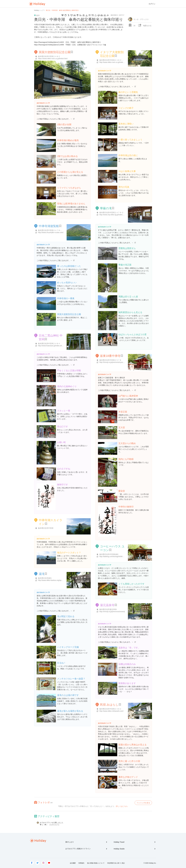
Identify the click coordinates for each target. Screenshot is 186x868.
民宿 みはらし (109, 705)
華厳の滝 (106, 208)
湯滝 (42, 574)
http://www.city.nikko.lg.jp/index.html (113, 215)
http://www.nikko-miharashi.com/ (112, 711)
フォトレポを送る (143, 803)
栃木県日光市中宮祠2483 (109, 554)
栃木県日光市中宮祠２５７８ (110, 360)
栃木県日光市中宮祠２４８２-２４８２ (114, 60)
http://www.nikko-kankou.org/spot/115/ (52, 580)
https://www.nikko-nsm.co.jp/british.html (53, 59)
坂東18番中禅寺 (110, 356)
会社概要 (73, 863)
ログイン (152, 4)
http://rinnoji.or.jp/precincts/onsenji (112, 612)
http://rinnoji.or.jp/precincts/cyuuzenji (113, 362)
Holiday (37, 4)
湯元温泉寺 (107, 605)
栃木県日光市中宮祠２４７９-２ (112, 212)
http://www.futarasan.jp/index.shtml (51, 346)
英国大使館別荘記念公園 (55, 52)
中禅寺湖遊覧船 (49, 226)
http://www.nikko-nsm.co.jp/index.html (113, 62)
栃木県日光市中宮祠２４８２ (49, 56)
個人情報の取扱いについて (96, 863)
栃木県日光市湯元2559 (108, 609)
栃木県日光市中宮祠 (46, 528)
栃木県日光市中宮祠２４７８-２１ (51, 230)
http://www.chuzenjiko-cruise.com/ (51, 232)
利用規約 (81, 863)
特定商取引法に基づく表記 (116, 863)
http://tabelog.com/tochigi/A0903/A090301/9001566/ (119, 556)
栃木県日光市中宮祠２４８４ (49, 343)
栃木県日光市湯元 (45, 578)
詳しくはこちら (122, 806)
